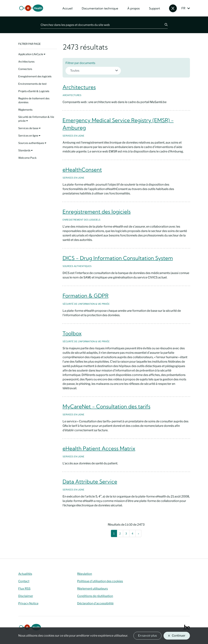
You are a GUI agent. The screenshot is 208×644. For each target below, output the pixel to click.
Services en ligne (29, 136)
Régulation (85, 574)
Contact (24, 581)
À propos (134, 8)
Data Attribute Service (90, 481)
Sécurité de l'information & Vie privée (36, 119)
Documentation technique (100, 8)
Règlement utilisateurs (92, 589)
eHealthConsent (82, 170)
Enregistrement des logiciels (35, 76)
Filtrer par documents (80, 63)
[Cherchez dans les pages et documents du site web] (100, 25)
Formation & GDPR (86, 296)
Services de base (29, 128)
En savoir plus (147, 636)
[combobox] (93, 71)
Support (154, 8)
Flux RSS (24, 589)
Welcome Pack (27, 158)
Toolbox (72, 333)
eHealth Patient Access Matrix (99, 448)
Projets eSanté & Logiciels (34, 91)
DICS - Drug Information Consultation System (118, 258)
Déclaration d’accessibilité (95, 603)
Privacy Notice (28, 603)
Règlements (25, 110)
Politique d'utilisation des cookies (100, 581)
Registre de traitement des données (34, 100)
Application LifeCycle (32, 54)
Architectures (26, 62)
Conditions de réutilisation (95, 596)
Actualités (25, 574)
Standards (25, 150)
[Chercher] (164, 25)
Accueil (67, 8)
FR (183, 8)
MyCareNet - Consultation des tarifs (106, 406)
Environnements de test (32, 84)
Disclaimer (26, 596)
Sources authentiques (32, 143)
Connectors (25, 69)
